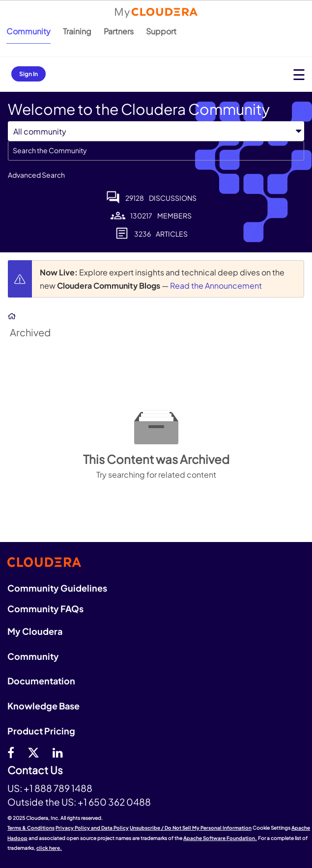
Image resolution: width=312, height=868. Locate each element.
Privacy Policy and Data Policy (92, 828)
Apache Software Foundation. (220, 838)
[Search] (156, 151)
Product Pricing (41, 731)
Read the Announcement (216, 285)
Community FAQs (45, 609)
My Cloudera (35, 631)
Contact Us (35, 771)
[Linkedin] (58, 752)
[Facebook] (11, 752)
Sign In (28, 74)
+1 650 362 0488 (114, 802)
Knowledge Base (43, 706)
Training (77, 31)
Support (161, 31)
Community (28, 31)
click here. (49, 848)
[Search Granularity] (156, 131)
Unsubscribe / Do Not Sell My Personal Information (191, 828)
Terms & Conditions (31, 828)
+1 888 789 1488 (58, 788)
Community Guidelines (57, 588)
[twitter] (33, 752)
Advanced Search (36, 175)
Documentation (41, 681)
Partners (119, 31)
